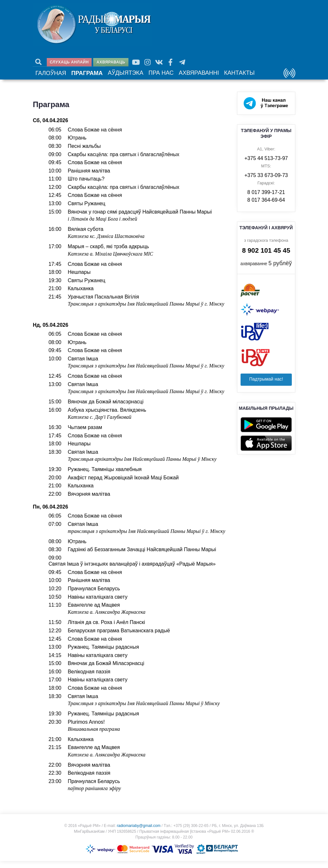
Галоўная (49, 78)
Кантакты (215, 78)
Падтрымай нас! (266, 386)
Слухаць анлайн (70, 62)
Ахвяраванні (180, 78)
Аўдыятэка (115, 78)
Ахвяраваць (111, 62)
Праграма (81, 78)
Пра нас (147, 78)
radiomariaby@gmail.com (139, 833)
